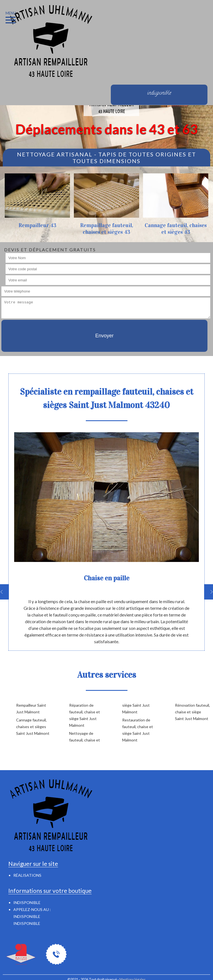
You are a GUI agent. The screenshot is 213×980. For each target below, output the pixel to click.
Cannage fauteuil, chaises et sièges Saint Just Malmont (33, 727)
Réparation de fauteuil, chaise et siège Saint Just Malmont (85, 715)
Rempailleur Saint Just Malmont (31, 708)
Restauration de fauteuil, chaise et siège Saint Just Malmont (138, 730)
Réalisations (27, 875)
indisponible (27, 916)
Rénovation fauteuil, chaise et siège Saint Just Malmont (192, 712)
